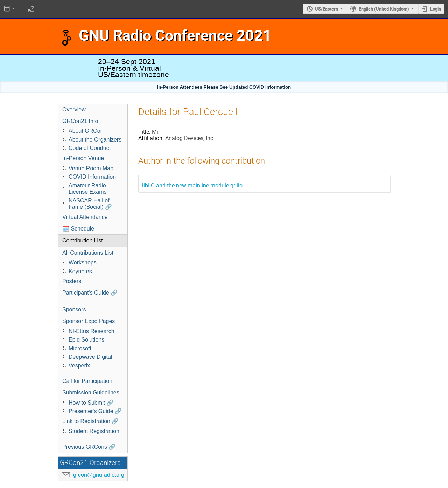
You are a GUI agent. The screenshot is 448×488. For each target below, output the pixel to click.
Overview (74, 109)
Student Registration (94, 431)
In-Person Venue (83, 158)
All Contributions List (88, 253)
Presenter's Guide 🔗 (95, 411)
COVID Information (92, 177)
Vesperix (79, 366)
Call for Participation (87, 381)
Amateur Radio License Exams (88, 189)
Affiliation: (151, 138)
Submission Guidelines (91, 393)
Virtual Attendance (85, 217)
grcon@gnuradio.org (99, 475)
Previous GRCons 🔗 (89, 447)
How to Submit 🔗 (91, 403)
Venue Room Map (91, 168)
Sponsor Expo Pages (89, 321)
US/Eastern (327, 9)
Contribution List (83, 240)
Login (436, 9)
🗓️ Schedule (78, 229)
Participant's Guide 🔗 (90, 293)
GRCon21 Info (80, 121)
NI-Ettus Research (92, 331)
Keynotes (80, 271)
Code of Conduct (90, 148)
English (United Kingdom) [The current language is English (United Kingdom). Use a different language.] (384, 9)
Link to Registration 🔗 (90, 421)
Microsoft (80, 348)
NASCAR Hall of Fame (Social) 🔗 (90, 204)
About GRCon (86, 131)
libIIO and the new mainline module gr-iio (192, 185)
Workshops (83, 263)
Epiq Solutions (86, 340)
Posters (72, 281)
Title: (144, 132)
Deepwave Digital (90, 357)
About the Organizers (95, 140)
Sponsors (74, 310)
